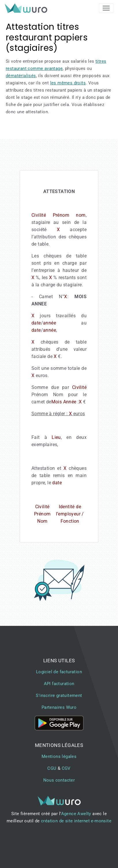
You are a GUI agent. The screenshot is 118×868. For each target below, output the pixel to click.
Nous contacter (59, 780)
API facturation (59, 684)
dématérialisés (21, 76)
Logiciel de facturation (59, 672)
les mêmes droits (68, 83)
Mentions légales (59, 756)
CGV (66, 768)
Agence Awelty (76, 814)
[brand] (27, 8)
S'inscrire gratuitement (59, 695)
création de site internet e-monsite (76, 821)
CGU (52, 768)
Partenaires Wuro (59, 707)
